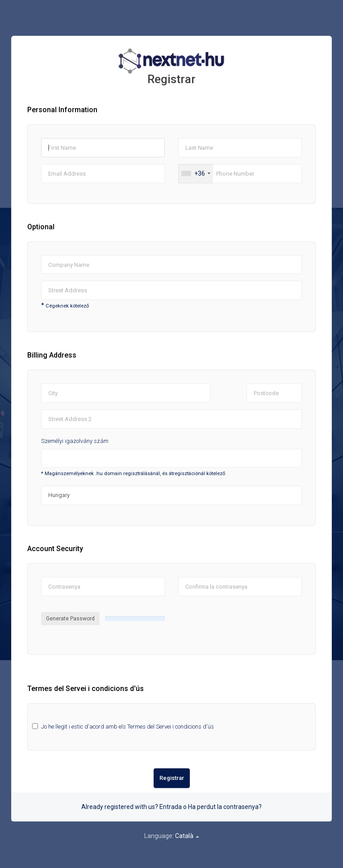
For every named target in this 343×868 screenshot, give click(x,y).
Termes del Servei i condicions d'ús (171, 727)
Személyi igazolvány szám (75, 441)
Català (187, 836)
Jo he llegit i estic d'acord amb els (128, 727)
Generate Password (70, 619)
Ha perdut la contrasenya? (225, 807)
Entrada (171, 807)
